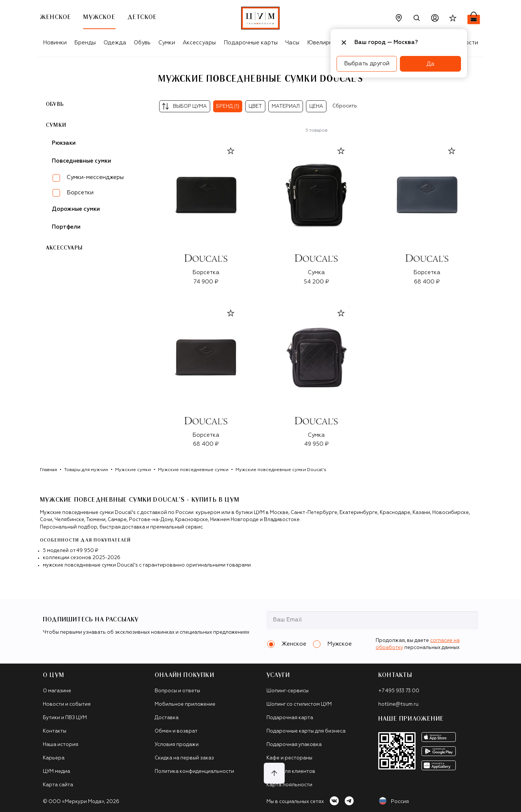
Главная (48, 470)
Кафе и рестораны (289, 758)
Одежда (115, 43)
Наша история (61, 745)
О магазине (57, 691)
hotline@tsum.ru (398, 704)
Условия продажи (177, 745)
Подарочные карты (251, 43)
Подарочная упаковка (294, 745)
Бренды (85, 43)
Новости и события (67, 704)
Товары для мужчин (86, 470)
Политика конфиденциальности (194, 772)
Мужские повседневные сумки (193, 470)
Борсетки (80, 193)
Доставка (167, 718)
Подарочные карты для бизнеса (306, 731)
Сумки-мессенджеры (95, 177)
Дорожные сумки (76, 209)
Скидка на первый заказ (184, 758)
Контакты (55, 731)
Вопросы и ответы (177, 691)
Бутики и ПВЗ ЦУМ (65, 718)
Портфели (66, 227)
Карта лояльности (289, 785)
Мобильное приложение (185, 704)
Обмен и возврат (176, 731)
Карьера (54, 758)
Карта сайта (58, 785)
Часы (292, 43)
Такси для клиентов (291, 772)
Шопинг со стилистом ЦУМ (299, 704)
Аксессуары (199, 43)
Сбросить (345, 106)
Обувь (142, 43)
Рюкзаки (64, 143)
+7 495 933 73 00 (399, 691)
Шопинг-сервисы (288, 691)
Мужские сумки (133, 470)
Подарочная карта (290, 718)
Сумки (167, 43)
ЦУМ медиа (56, 772)
